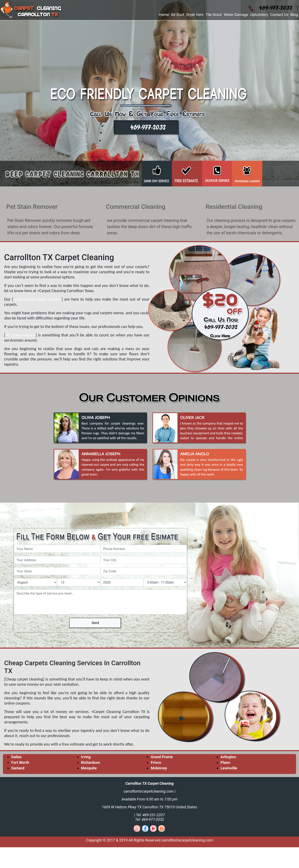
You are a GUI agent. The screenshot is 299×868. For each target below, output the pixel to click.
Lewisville (229, 768)
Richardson (90, 762)
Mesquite (89, 768)
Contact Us (279, 15)
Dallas (16, 757)
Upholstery (259, 15)
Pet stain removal (20, 335)
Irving (86, 757)
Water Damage (236, 15)
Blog (294, 15)
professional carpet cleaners (37, 299)
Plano (225, 762)
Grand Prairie (162, 757)
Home (164, 15)
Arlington (228, 757)
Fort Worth (20, 762)
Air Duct (178, 15)
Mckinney (159, 768)
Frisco (156, 762)
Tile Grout (214, 15)
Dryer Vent (195, 15)
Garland (18, 768)
